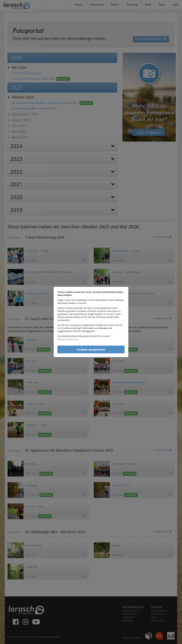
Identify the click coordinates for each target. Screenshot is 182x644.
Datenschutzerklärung (68, 339)
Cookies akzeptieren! (91, 349)
